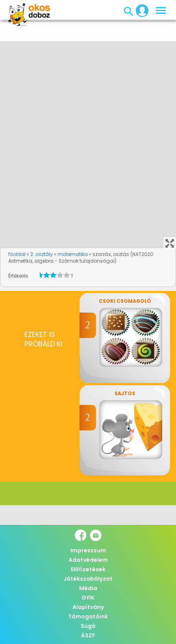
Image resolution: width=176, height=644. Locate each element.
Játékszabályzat (88, 579)
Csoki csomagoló (125, 301)
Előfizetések (88, 569)
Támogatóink (88, 616)
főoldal (17, 254)
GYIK (88, 598)
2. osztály (42, 254)
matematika (73, 254)
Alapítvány (88, 607)
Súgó (88, 626)
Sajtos (125, 393)
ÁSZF (88, 635)
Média (88, 588)
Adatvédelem (88, 560)
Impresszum (88, 550)
